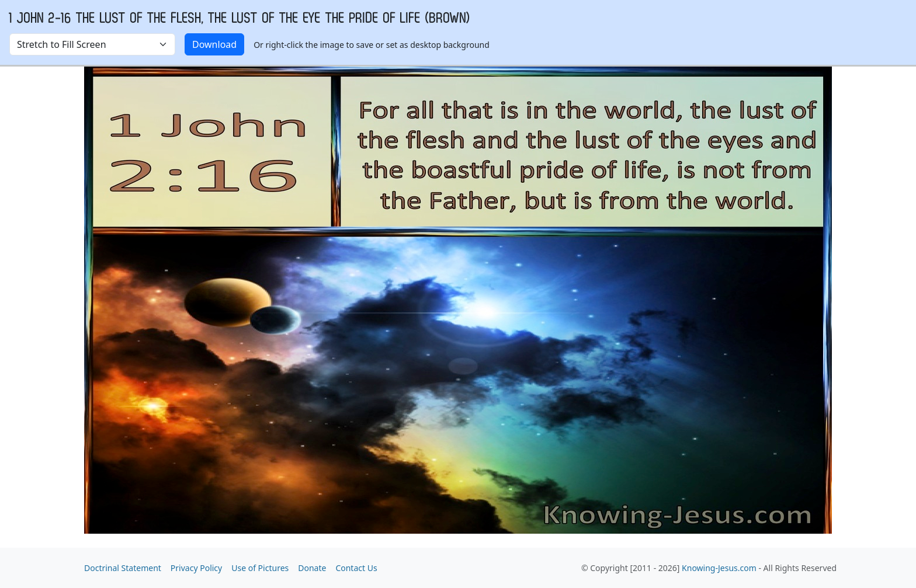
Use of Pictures (260, 568)
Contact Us (356, 568)
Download (214, 44)
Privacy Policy (196, 568)
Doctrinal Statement (123, 568)
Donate (312, 568)
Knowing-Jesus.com (719, 568)
